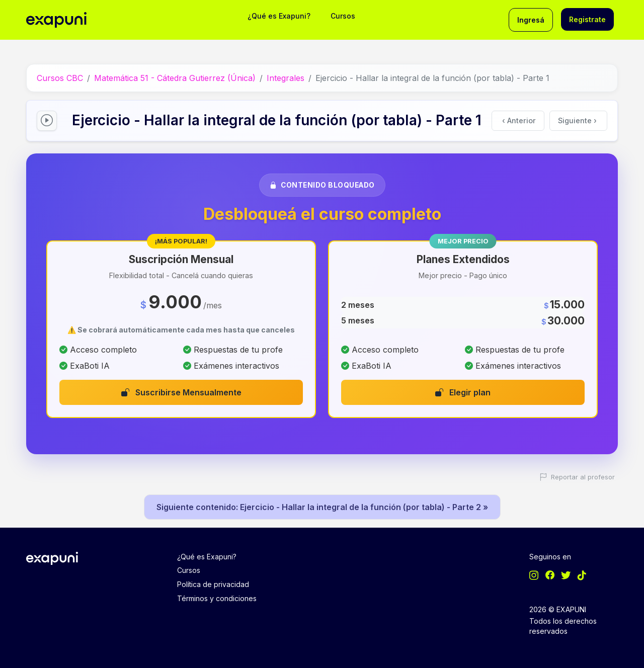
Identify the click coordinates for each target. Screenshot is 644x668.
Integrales (286, 78)
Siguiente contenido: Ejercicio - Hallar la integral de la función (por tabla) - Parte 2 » (322, 507)
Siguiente (577, 120)
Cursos (343, 16)
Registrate (587, 19)
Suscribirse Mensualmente (181, 392)
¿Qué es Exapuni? (279, 16)
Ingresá (531, 20)
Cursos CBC (60, 78)
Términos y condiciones (217, 598)
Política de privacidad (213, 584)
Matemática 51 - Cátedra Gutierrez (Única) (175, 78)
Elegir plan (463, 392)
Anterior (519, 120)
